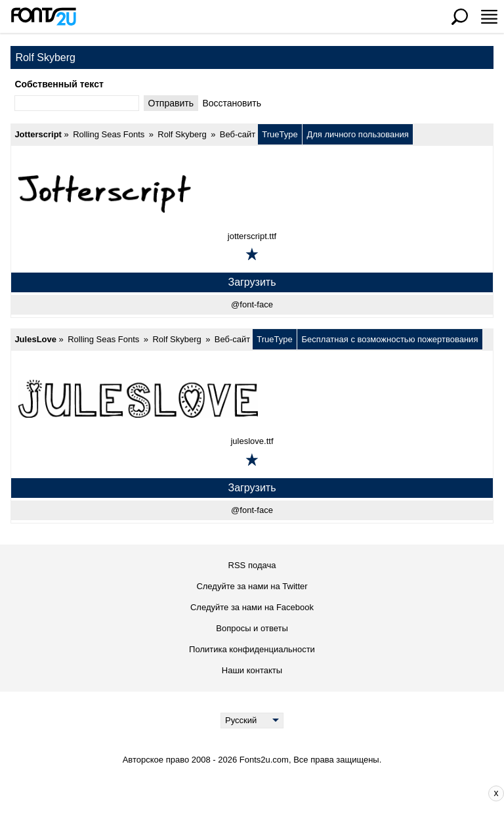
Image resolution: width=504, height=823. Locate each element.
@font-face (252, 304)
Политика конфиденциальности (252, 649)
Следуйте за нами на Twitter (252, 586)
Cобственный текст (59, 84)
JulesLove (35, 339)
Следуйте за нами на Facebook (252, 607)
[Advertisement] (262, 793)
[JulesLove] (252, 398)
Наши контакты (252, 670)
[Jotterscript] (252, 193)
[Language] (252, 721)
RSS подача (252, 565)
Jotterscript (38, 134)
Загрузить (252, 282)
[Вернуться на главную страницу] (43, 16)
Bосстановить (232, 103)
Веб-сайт (238, 134)
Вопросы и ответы (252, 628)
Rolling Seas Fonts (109, 134)
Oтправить (171, 103)
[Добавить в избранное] (252, 254)
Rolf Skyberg (182, 134)
